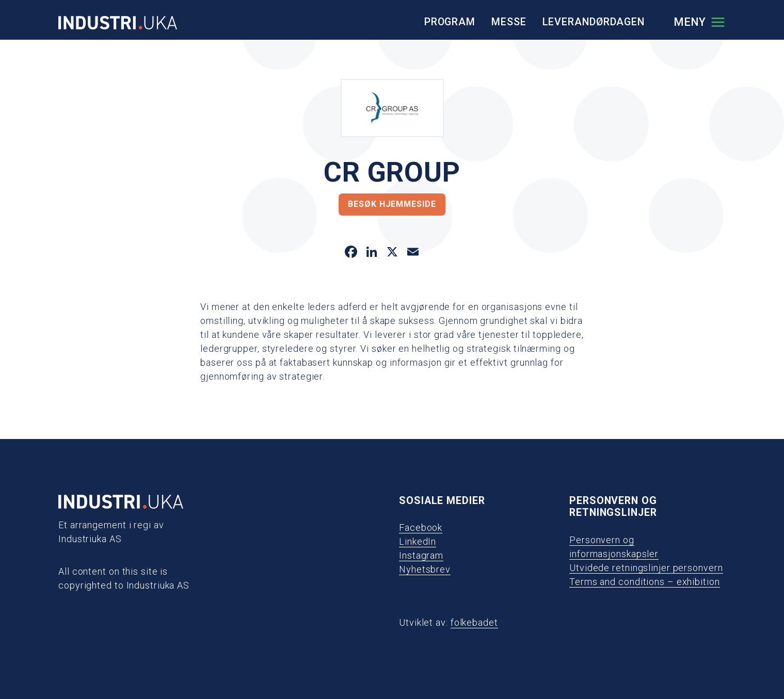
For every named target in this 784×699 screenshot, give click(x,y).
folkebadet (474, 622)
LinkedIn (418, 541)
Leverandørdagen (594, 22)
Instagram (421, 555)
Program (450, 22)
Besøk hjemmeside (392, 204)
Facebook (421, 527)
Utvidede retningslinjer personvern (646, 568)
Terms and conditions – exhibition (645, 582)
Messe (509, 22)
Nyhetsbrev (425, 569)
